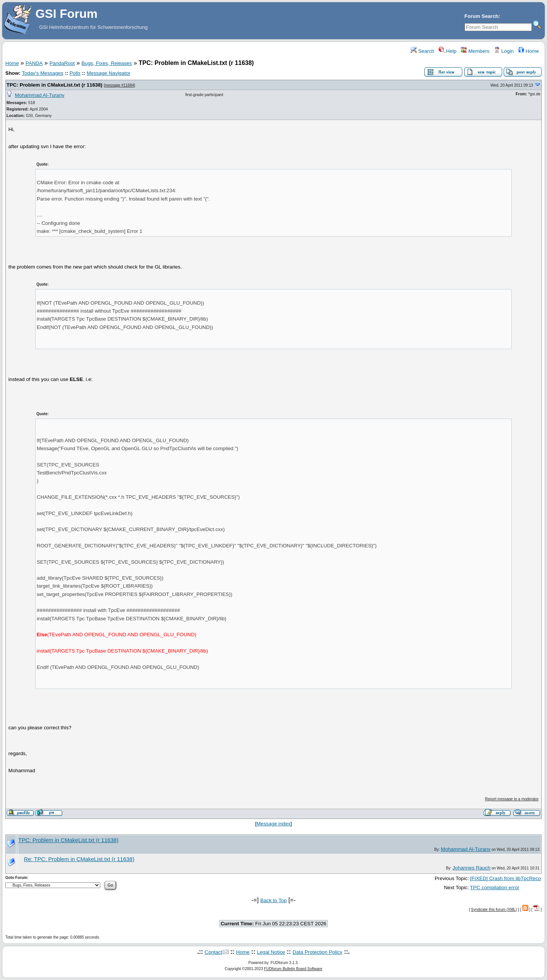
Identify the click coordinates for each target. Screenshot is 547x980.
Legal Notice (271, 952)
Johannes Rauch (471, 868)
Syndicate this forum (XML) (494, 910)
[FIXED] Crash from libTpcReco (505, 878)
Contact (213, 952)
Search (422, 51)
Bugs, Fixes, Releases (107, 63)
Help (448, 51)
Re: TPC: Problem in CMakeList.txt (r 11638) (79, 859)
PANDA (34, 63)
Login (504, 51)
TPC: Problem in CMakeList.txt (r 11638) (55, 85)
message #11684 (119, 85)
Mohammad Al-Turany (40, 95)
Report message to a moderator (512, 799)
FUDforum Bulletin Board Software (293, 969)
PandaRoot (62, 63)
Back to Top (273, 900)
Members (475, 51)
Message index (273, 824)
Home (529, 51)
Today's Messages (42, 73)
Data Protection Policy (317, 952)
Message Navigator (108, 73)
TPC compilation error (495, 888)
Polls (75, 73)
